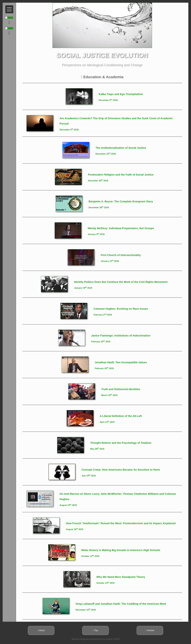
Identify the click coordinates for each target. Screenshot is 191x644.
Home (41, 630)
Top (95, 630)
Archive (150, 630)
